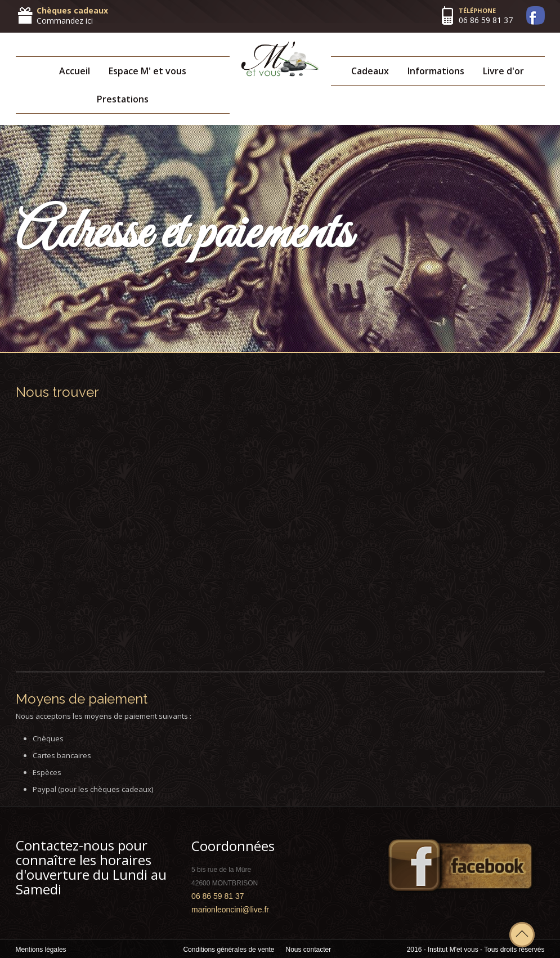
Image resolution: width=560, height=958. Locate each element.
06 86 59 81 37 (486, 20)
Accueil (75, 71)
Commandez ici (65, 21)
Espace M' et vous (147, 71)
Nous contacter (309, 950)
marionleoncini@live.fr (230, 910)
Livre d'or (503, 71)
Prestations (123, 99)
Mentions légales (41, 950)
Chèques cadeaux (72, 10)
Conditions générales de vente (229, 950)
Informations (436, 71)
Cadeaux (370, 71)
